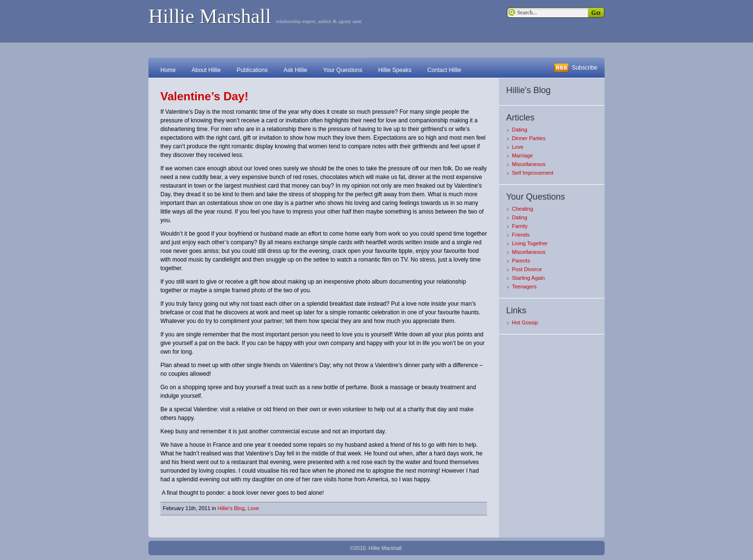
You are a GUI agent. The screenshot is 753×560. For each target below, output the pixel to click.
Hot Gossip (525, 322)
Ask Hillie (295, 70)
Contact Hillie (444, 70)
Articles (520, 118)
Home (168, 70)
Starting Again (528, 278)
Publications (252, 70)
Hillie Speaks (395, 70)
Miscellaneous (529, 164)
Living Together (530, 243)
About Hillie (206, 70)
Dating (520, 130)
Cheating (522, 209)
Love (253, 508)
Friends (521, 235)
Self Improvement (533, 173)
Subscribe (585, 68)
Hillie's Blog (231, 508)
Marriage (522, 155)
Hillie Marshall (210, 16)
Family (520, 226)
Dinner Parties (529, 138)
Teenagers (524, 286)
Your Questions (343, 70)
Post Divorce (527, 269)
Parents (521, 261)
